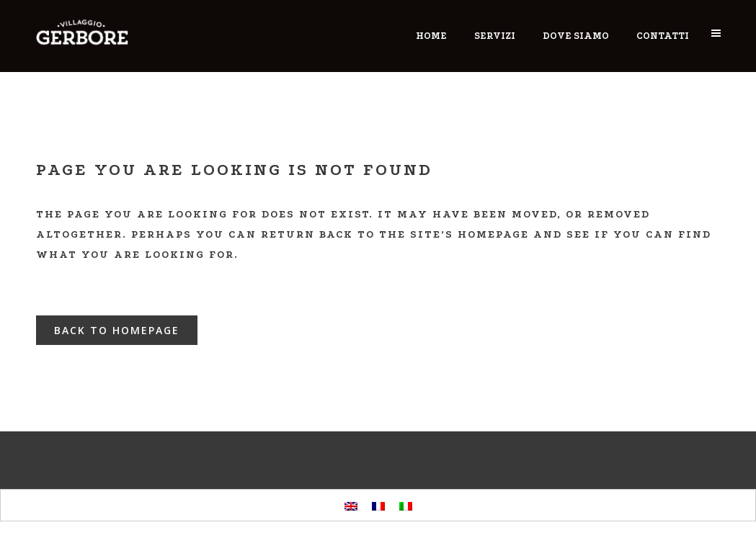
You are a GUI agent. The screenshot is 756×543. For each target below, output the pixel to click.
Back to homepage (117, 330)
